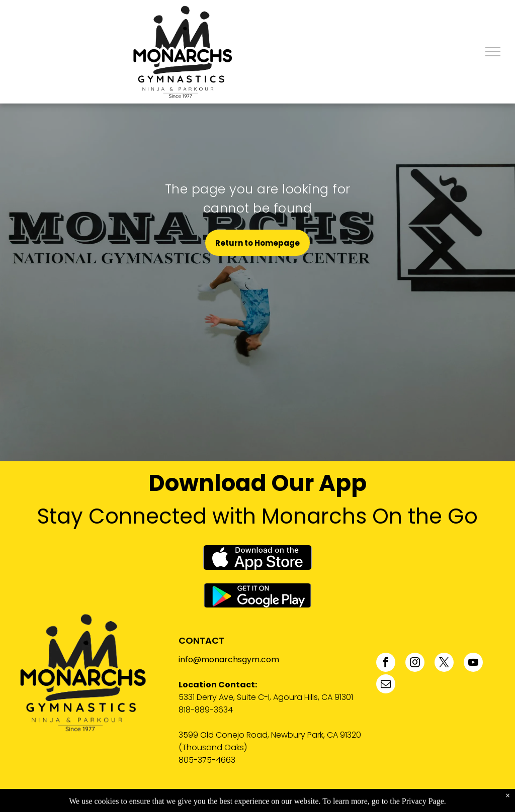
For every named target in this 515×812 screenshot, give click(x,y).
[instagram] (415, 664)
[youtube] (473, 664)
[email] (386, 685)
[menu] (493, 52)
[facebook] (386, 664)
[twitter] (444, 664)
